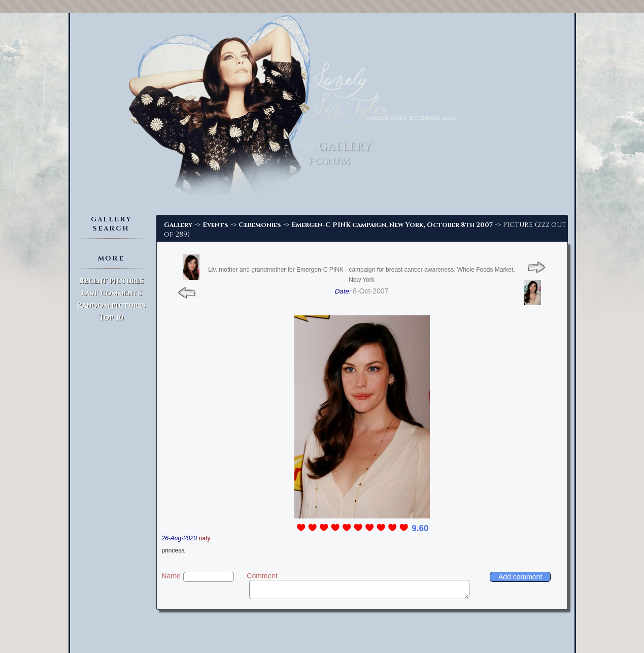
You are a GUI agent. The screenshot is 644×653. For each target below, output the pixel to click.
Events (215, 225)
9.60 (420, 528)
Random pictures (111, 305)
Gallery (178, 225)
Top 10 (111, 318)
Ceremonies (260, 225)
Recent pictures (111, 281)
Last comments (111, 293)
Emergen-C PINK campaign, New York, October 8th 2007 (392, 225)
